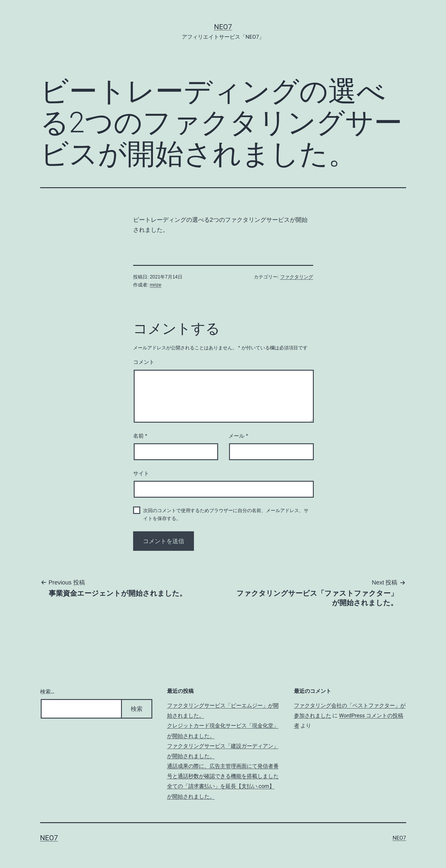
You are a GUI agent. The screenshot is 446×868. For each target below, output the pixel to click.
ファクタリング (297, 277)
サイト (141, 473)
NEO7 (223, 27)
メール (238, 436)
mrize (155, 285)
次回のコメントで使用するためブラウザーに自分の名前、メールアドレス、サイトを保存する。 (226, 514)
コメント (144, 362)
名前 (140, 436)
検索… (47, 692)
